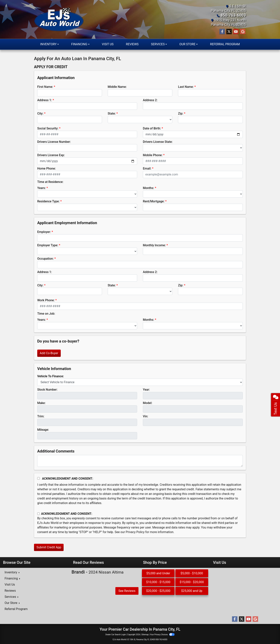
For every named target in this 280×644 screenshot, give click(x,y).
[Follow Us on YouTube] (236, 32)
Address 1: (45, 100)
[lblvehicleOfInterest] (140, 382)
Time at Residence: (50, 182)
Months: (148, 188)
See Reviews (127, 591)
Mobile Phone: (153, 155)
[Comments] (140, 461)
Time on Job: (46, 313)
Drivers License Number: (54, 142)
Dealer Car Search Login (116, 634)
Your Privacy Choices (162, 634)
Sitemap (145, 634)
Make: (41, 403)
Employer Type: (48, 245)
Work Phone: (46, 300)
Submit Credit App (49, 547)
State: (112, 113)
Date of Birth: (152, 128)
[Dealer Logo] (59, 19)
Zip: (181, 113)
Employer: (44, 232)
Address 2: (150, 100)
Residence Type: (48, 201)
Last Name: (186, 87)
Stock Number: (47, 389)
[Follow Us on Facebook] (222, 32)
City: (40, 113)
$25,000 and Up (192, 591)
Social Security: (48, 128)
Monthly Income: (154, 245)
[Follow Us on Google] (243, 32)
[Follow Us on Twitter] (229, 32)
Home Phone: (47, 168)
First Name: (45, 87)
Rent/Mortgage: (154, 201)
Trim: (41, 416)
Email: (147, 168)
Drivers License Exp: (51, 155)
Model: (148, 403)
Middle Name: (117, 87)
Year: (146, 389)
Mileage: (43, 429)
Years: (42, 188)
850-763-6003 (235, 15)
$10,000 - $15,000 (158, 582)
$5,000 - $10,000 (192, 573)
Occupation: (45, 258)
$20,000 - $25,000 (158, 591)
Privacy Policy (135, 532)
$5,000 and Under (158, 573)
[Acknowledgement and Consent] (38, 478)
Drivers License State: (158, 142)
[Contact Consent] (38, 514)
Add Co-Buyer (49, 353)
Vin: (146, 416)
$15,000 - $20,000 (192, 582)
